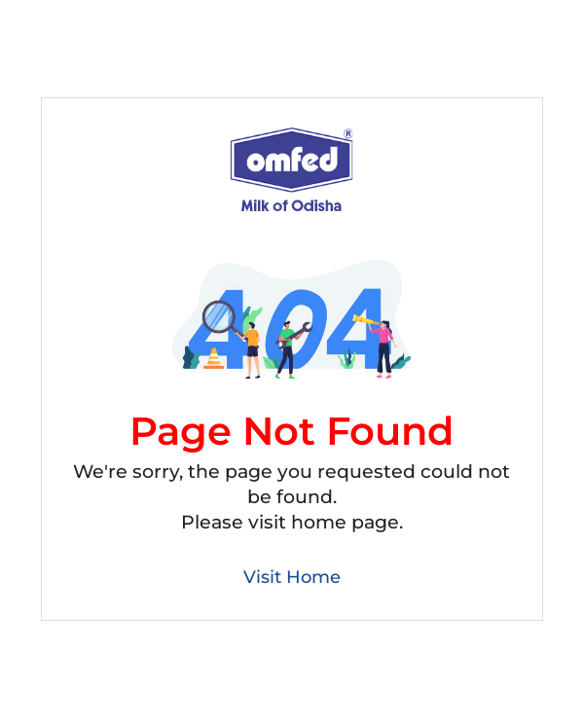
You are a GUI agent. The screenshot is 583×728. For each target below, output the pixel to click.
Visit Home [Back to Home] (292, 577)
